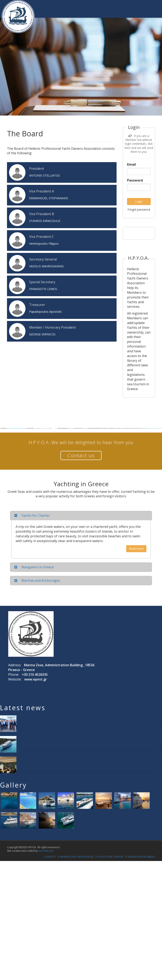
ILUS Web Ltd (46, 851)
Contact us (81, 455)
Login (139, 201)
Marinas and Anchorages (77, 857)
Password (135, 180)
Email (132, 164)
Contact (50, 857)
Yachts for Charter (111, 857)
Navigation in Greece (141, 857)
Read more (136, 549)
